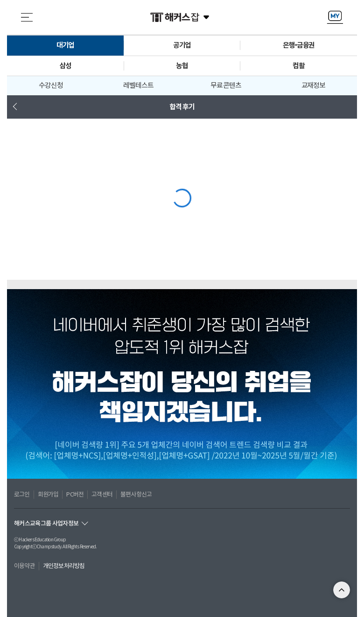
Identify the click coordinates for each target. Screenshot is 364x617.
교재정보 (314, 85)
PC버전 (75, 494)
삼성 (65, 66)
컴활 (299, 66)
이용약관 (24, 566)
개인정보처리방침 (64, 566)
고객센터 (102, 494)
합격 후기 (182, 107)
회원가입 (48, 494)
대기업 (66, 45)
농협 (182, 66)
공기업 (182, 45)
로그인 (22, 494)
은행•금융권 (299, 45)
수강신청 (51, 85)
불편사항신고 (136, 494)
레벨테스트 (138, 85)
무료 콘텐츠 (226, 85)
